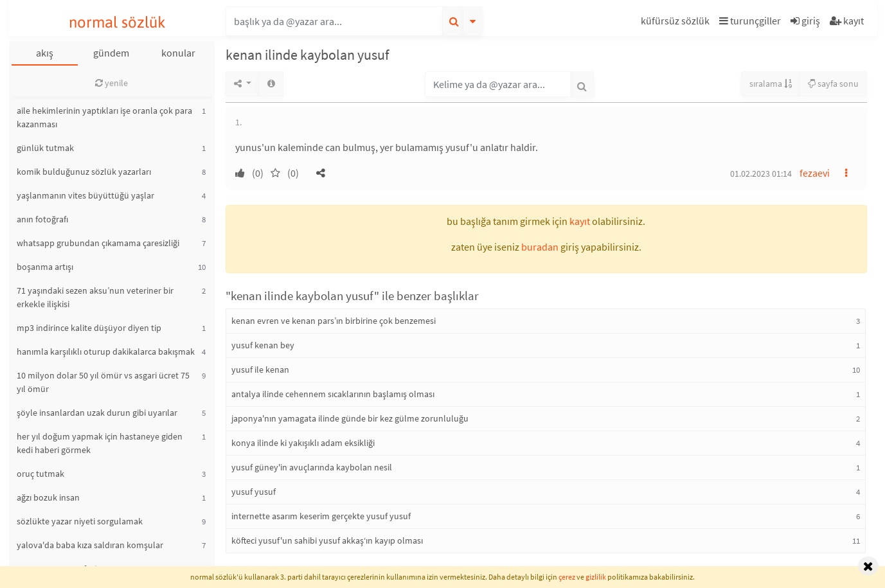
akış (45, 53)
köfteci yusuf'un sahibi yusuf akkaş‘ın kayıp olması (327, 540)
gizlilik (596, 577)
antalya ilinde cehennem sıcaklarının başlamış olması (333, 394)
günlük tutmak (45, 148)
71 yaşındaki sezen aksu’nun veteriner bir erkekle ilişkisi (95, 297)
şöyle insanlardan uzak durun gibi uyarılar (97, 413)
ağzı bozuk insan (48, 497)
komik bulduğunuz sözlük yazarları (84, 172)
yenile (112, 83)
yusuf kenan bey (263, 345)
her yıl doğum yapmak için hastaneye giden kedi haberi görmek (100, 443)
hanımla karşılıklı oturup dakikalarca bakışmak (106, 352)
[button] (677, 23)
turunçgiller (750, 21)
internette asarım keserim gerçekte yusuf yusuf (321, 516)
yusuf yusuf (254, 492)
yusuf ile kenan (260, 370)
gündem (111, 53)
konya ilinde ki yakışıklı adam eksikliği (303, 443)
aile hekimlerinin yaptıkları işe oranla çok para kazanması (104, 117)
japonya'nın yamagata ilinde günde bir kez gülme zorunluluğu (350, 418)
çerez (567, 577)
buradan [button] (540, 247)
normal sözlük (117, 22)
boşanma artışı (45, 267)
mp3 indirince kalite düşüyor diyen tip (89, 328)
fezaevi (815, 173)
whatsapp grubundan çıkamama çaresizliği (98, 243)
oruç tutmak (40, 474)
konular (178, 53)
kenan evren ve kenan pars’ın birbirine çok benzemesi (334, 321)
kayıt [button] (580, 221)
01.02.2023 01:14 (761, 174)
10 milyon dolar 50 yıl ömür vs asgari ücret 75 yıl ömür (103, 382)
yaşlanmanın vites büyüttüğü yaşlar (85, 195)
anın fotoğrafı (42, 219)
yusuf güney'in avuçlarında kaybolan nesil (312, 467)
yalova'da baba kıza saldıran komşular (90, 545)
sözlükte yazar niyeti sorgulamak (80, 521)
